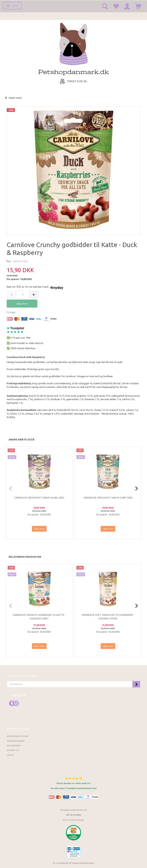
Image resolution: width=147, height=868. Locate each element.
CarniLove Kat (20, 261)
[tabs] (105, 6)
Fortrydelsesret (16, 741)
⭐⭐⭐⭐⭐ (73, 778)
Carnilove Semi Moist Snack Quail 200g (39, 498)
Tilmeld (136, 684)
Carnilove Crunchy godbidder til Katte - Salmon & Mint (39, 617)
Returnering (14, 746)
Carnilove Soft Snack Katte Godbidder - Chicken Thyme (108, 617)
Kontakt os (13, 750)
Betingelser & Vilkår (18, 736)
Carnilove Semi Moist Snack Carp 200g (108, 498)
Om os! (10, 755)
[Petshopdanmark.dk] (74, 49)
